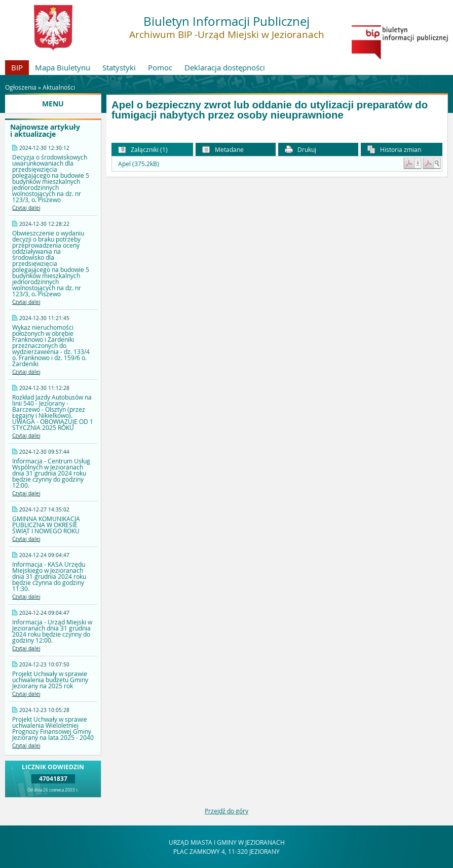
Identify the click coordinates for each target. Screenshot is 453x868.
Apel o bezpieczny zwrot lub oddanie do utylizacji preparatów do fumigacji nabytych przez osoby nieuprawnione (270, 110)
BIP (17, 67)
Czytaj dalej (26, 208)
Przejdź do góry (226, 811)
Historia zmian (394, 150)
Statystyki (119, 67)
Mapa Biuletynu (63, 67)
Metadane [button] (223, 150)
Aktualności (59, 87)
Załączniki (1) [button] (143, 150)
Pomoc (160, 67)
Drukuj (300, 150)
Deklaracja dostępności (225, 67)
